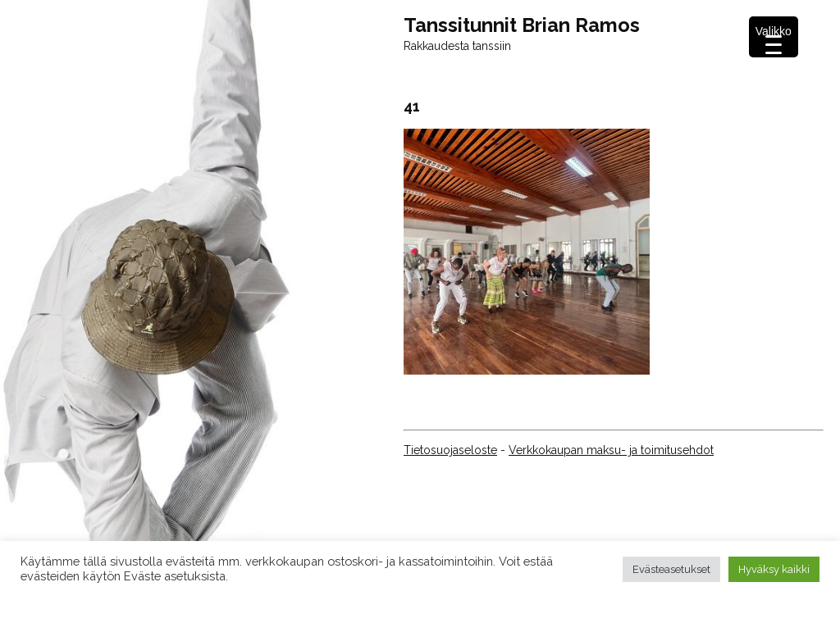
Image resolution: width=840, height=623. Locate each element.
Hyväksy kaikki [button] (774, 569)
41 (412, 106)
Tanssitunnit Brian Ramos (522, 25)
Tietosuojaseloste (450, 450)
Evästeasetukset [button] (671, 569)
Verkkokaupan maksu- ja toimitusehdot (611, 450)
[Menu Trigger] (774, 37)
